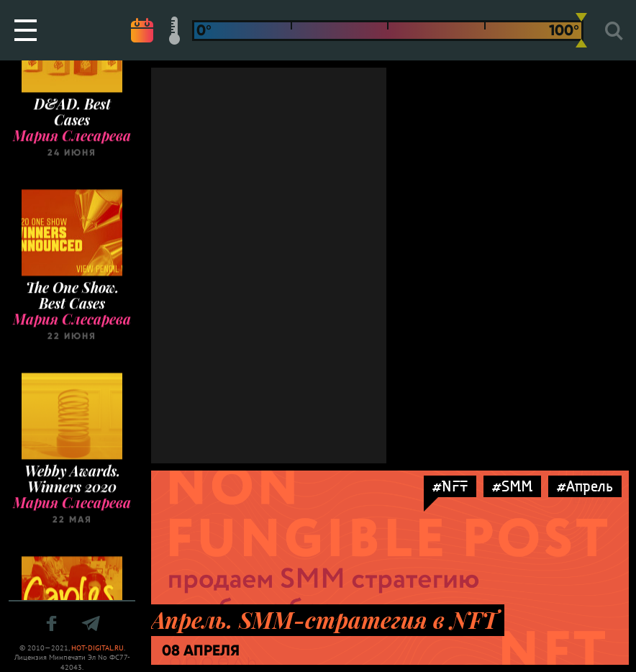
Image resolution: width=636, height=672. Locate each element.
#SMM (512, 486)
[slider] (581, 30)
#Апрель (585, 486)
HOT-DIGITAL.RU (97, 648)
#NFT (450, 486)
